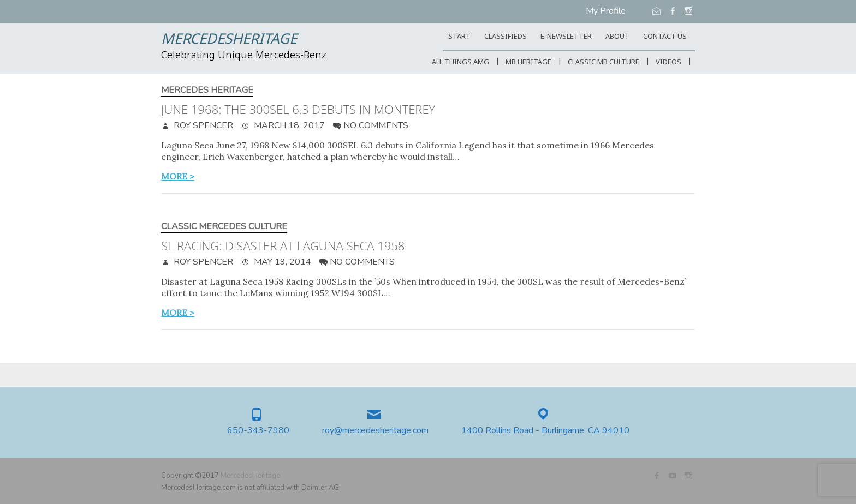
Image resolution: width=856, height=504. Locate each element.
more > (178, 176)
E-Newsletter (566, 37)
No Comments (376, 125)
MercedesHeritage (229, 40)
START (459, 37)
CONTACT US (665, 37)
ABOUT (617, 37)
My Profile (606, 11)
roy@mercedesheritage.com (375, 431)
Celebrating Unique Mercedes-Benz (244, 56)
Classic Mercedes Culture (224, 227)
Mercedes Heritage (207, 90)
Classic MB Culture (604, 62)
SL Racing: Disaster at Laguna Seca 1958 (283, 245)
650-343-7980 (258, 431)
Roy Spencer (202, 125)
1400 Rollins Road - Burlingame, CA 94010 (545, 431)
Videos (668, 62)
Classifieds (506, 37)
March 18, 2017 (288, 125)
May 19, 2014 (281, 262)
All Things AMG (460, 62)
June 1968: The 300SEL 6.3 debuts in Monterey (298, 109)
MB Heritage (528, 62)
